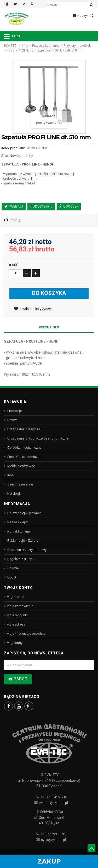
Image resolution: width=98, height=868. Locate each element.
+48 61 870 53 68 (53, 797)
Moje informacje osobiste (26, 634)
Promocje (14, 411)
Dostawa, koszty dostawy (27, 550)
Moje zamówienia (20, 606)
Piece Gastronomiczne (24, 457)
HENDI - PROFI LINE (20, 50)
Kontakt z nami (18, 531)
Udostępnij (41, 206)
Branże (12, 420)
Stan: (5, 156)
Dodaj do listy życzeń (36, 309)
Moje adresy (16, 624)
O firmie (13, 568)
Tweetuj (14, 206)
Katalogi (13, 494)
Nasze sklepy (17, 522)
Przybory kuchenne (46, 46)
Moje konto (15, 597)
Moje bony (15, 643)
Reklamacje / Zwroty (22, 541)
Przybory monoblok (77, 46)
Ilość (14, 265)
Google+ (69, 206)
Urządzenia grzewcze (23, 429)
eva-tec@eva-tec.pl (54, 803)
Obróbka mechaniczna (24, 448)
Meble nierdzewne (21, 466)
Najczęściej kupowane (24, 513)
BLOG (11, 577)
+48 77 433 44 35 (53, 834)
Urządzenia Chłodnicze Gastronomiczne (38, 438)
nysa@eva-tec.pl (53, 840)
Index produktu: (13, 148)
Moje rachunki (17, 615)
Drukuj (15, 220)
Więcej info (49, 327)
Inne (25, 46)
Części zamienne (20, 484)
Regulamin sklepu (20, 559)
